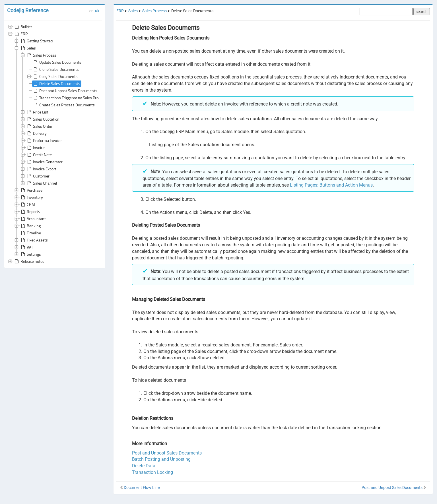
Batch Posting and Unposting (161, 459)
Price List (37, 112)
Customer (38, 176)
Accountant (33, 219)
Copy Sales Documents (55, 77)
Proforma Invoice (44, 141)
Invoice (35, 148)
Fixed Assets (34, 240)
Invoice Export (41, 169)
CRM (27, 205)
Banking (30, 226)
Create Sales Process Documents (64, 105)
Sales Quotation (43, 119)
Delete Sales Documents (56, 84)
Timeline (30, 233)
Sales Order (39, 126)
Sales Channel (42, 183)
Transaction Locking (152, 472)
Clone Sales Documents (56, 69)
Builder (23, 27)
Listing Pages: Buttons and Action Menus (331, 185)
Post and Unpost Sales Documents (65, 91)
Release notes (29, 261)
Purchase (31, 190)
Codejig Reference (28, 10)
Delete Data (144, 466)
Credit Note (39, 155)
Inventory (31, 197)
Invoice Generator (44, 162)
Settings (30, 254)
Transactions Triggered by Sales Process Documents (79, 98)
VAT (26, 247)
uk (97, 11)
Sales (28, 48)
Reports (30, 212)
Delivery (36, 133)
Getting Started (36, 41)
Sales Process (41, 55)
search (422, 12)
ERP (21, 34)
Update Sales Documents (57, 62)
